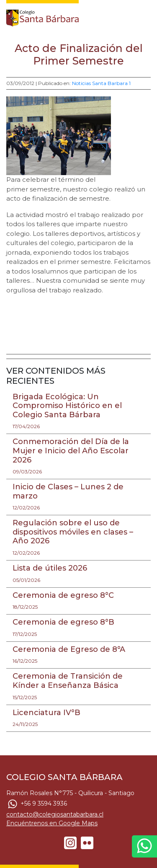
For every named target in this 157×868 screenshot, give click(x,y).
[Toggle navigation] (145, 16)
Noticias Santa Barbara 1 (101, 83)
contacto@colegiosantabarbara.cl (55, 814)
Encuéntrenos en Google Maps (52, 823)
